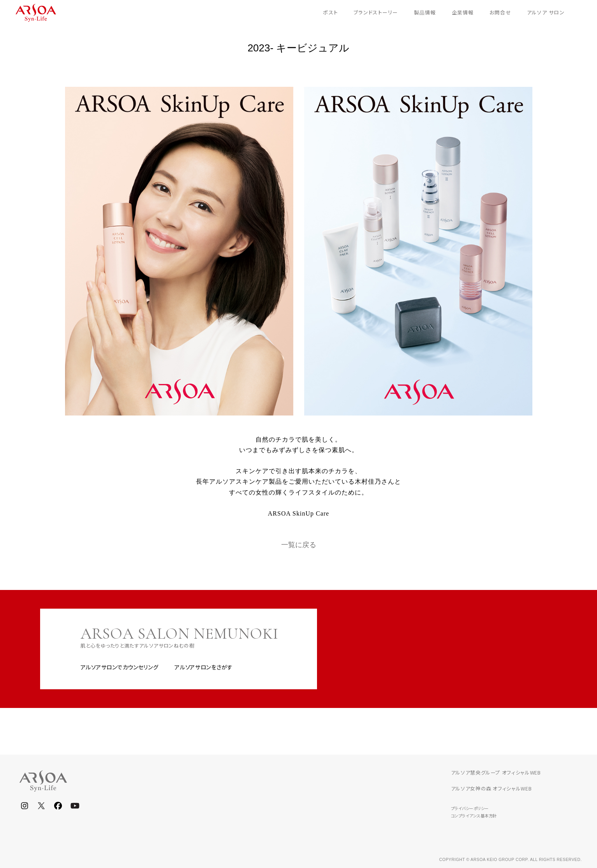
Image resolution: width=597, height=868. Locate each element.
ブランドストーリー (376, 12)
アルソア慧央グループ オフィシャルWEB (496, 772)
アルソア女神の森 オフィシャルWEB (491, 788)
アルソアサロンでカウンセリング (120, 667)
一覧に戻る (299, 545)
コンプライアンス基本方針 (474, 816)
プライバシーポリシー (470, 808)
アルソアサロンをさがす (203, 667)
